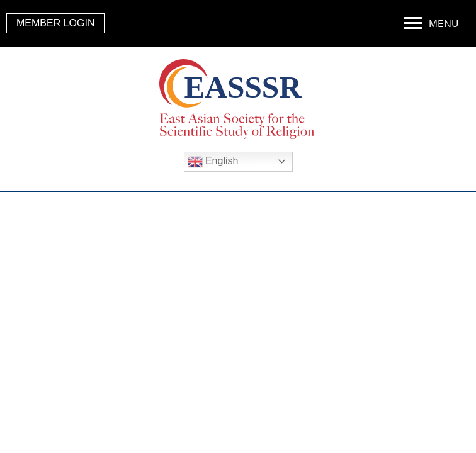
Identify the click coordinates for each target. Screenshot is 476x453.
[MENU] (431, 23)
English (213, 162)
